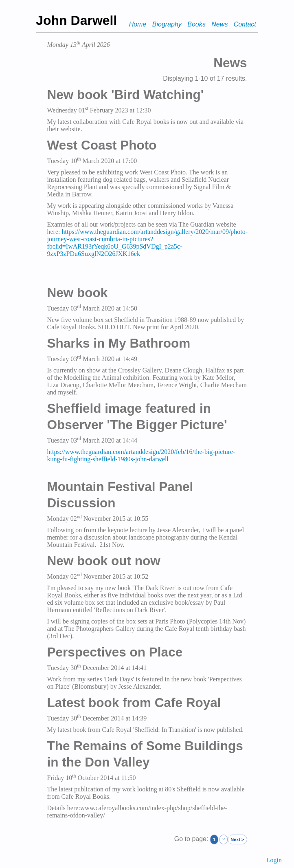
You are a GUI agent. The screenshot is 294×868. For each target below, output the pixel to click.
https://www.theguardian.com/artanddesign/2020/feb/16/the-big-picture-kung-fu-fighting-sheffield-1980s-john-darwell (141, 455)
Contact (245, 24)
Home (138, 24)
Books (196, 24)
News (219, 24)
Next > (237, 839)
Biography (167, 24)
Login (274, 860)
